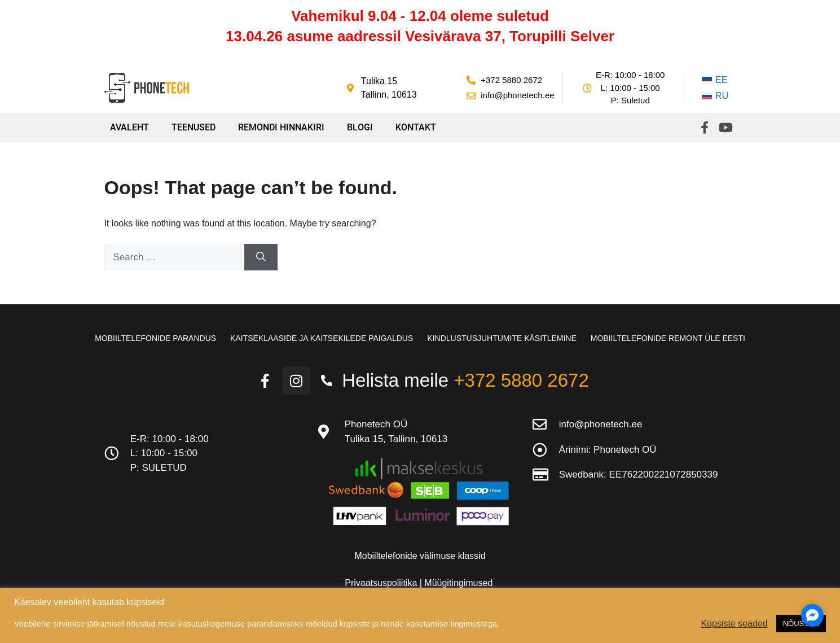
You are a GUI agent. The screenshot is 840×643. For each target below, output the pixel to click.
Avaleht (129, 127)
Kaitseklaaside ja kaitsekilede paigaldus (322, 338)
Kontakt (416, 127)
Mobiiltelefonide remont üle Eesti (668, 338)
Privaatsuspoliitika (382, 583)
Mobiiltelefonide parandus (155, 338)
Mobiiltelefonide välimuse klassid (420, 556)
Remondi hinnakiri (281, 127)
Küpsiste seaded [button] (734, 624)
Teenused (193, 127)
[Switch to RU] (715, 96)
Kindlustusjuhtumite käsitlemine (502, 338)
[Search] (261, 257)
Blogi (360, 127)
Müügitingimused (458, 583)
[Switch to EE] (715, 80)
